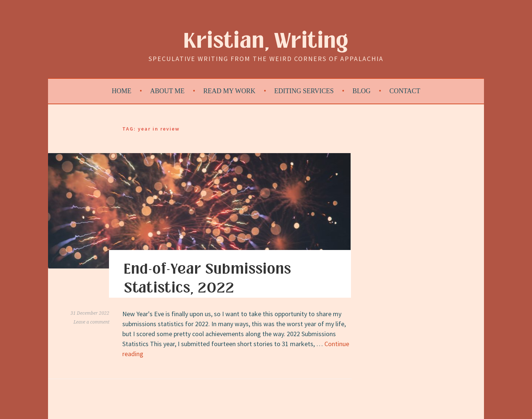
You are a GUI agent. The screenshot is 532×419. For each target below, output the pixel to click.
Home (122, 91)
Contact (405, 91)
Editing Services (304, 91)
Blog (362, 91)
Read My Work (229, 91)
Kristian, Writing (266, 41)
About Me (167, 91)
